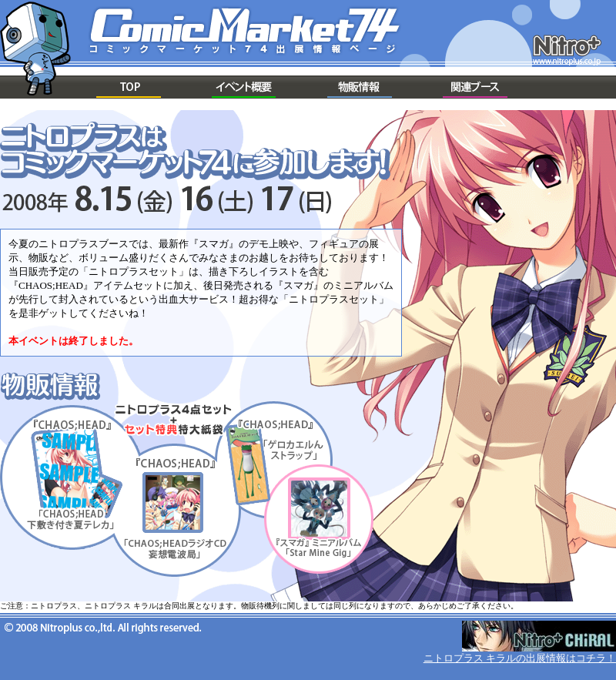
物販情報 (360, 87)
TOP (129, 87)
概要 (244, 87)
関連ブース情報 (475, 87)
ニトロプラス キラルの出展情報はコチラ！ (520, 658)
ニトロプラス (567, 50)
